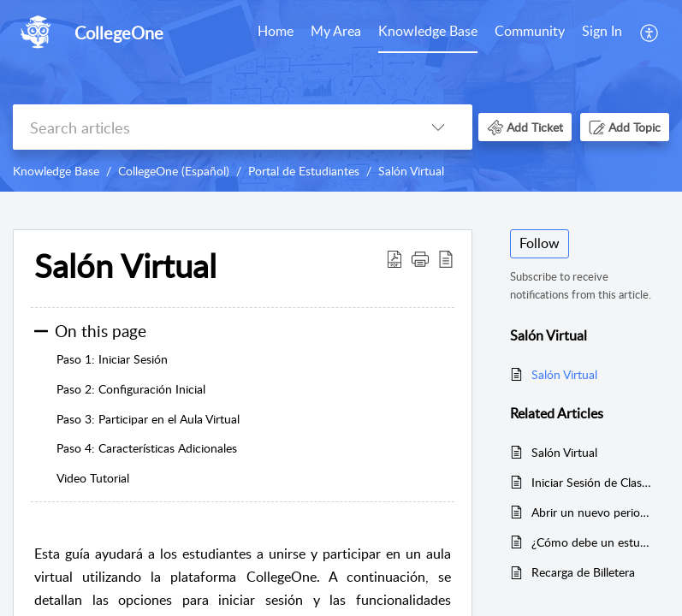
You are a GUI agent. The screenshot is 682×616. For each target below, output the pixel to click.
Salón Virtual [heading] (125, 266)
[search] (208, 127)
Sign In (602, 31)
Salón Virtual (411, 171)
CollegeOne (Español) (174, 171)
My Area (336, 31)
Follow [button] (540, 243)
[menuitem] (276, 33)
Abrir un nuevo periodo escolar (592, 512)
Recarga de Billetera (583, 572)
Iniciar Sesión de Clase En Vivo (592, 482)
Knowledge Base (428, 31)
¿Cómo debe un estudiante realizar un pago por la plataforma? (592, 542)
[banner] (341, 96)
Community (530, 31)
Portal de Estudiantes (304, 171)
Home (276, 31)
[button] (650, 33)
